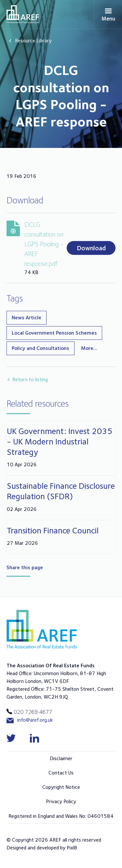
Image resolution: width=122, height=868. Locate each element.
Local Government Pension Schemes (54, 333)
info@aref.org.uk (30, 720)
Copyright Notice (61, 787)
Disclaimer (61, 758)
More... (89, 348)
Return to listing (30, 379)
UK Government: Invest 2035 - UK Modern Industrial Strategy (60, 441)
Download (91, 248)
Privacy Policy (61, 801)
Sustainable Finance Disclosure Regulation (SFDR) (61, 491)
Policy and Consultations (41, 348)
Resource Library (33, 41)
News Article (27, 318)
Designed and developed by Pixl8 (42, 848)
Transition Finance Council (53, 530)
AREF (23, 14)
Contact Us (61, 773)
